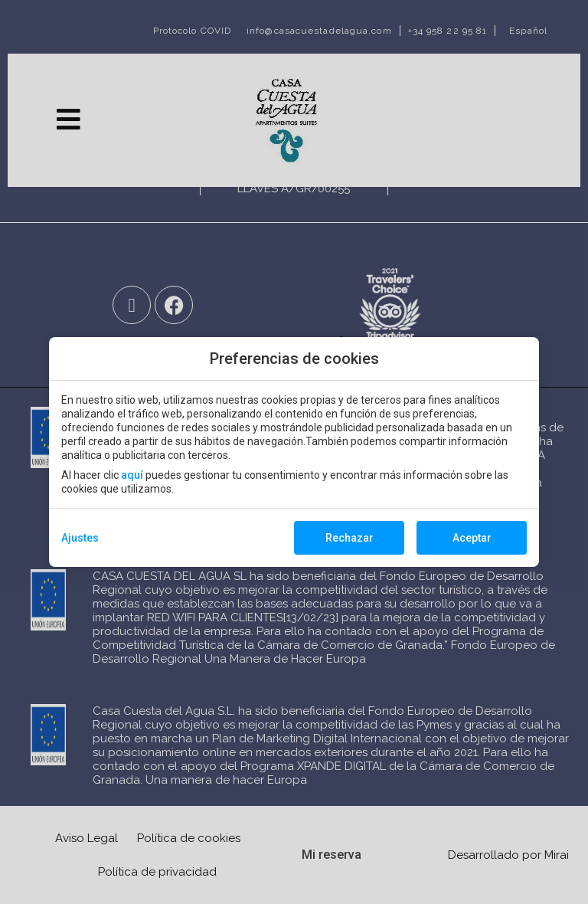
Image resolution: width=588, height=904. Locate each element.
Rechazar (350, 538)
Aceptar (472, 538)
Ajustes (80, 538)
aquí (132, 475)
